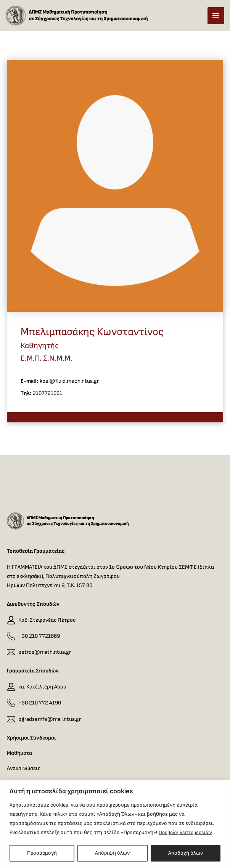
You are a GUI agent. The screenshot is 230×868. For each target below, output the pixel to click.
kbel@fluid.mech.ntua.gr (69, 385)
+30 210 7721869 (39, 636)
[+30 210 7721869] (11, 636)
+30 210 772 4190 (40, 703)
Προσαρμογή (42, 853)
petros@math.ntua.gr (45, 652)
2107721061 (47, 397)
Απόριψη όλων (112, 853)
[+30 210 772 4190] (11, 703)
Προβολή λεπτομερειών (187, 832)
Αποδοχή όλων (186, 853)
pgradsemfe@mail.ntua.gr (50, 719)
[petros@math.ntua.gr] (11, 652)
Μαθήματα (19, 753)
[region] (115, 824)
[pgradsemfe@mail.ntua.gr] (11, 719)
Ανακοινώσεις (24, 768)
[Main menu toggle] (216, 18)
